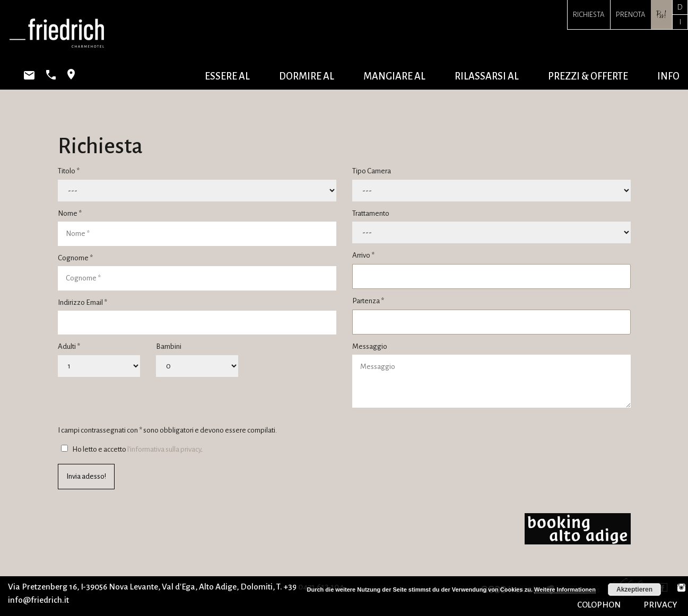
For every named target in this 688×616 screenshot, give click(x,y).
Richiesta (589, 15)
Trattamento (371, 213)
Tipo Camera (372, 171)
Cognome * (75, 258)
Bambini (169, 346)
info (668, 76)
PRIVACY (660, 605)
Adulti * (69, 346)
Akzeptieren (634, 589)
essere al (227, 76)
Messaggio (370, 346)
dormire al (307, 76)
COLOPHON (599, 605)
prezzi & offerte (588, 76)
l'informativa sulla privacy (164, 449)
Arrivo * (363, 255)
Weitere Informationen (565, 589)
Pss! (661, 14)
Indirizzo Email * (82, 302)
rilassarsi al (487, 76)
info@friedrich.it (38, 600)
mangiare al (394, 76)
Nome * (70, 213)
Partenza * (368, 301)
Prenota (631, 15)
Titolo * (69, 171)
